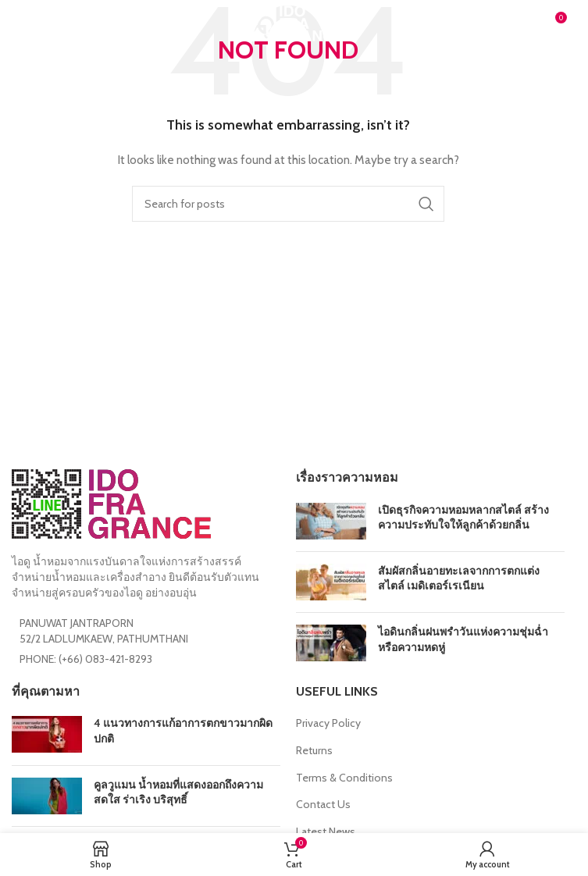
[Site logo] (288, 22)
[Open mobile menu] (37, 23)
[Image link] (111, 503)
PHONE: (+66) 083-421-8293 (86, 659)
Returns (314, 750)
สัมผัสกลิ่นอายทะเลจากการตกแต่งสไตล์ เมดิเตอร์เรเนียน (459, 579)
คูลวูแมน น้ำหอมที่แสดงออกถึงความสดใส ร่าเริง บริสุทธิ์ (178, 792)
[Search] (288, 204)
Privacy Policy (328, 723)
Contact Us (323, 804)
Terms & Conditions (344, 778)
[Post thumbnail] (331, 521)
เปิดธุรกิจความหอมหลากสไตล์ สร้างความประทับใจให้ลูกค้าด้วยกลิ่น (463, 518)
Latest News (326, 831)
